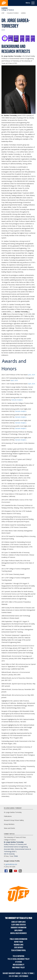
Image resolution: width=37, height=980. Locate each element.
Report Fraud (19, 942)
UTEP (3, 13)
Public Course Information (18, 939)
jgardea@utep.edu (11, 864)
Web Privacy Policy (19, 968)
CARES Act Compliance (18, 922)
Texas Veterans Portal (18, 950)
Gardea (4, 8)
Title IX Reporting (18, 956)
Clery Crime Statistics (19, 925)
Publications (8, 816)
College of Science (8, 10)
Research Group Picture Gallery (14, 820)
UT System (18, 962)
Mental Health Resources (18, 933)
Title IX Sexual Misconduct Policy (19, 959)
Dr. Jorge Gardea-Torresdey (13, 812)
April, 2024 (14, 380)
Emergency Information (19, 928)
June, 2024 (32, 375)
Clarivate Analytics (17, 400)
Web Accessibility (19, 965)
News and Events (9, 828)
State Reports (19, 948)
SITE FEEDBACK (24, 976)
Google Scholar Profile (12, 861)
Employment (18, 930)
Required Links (19, 945)
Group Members (9, 824)
